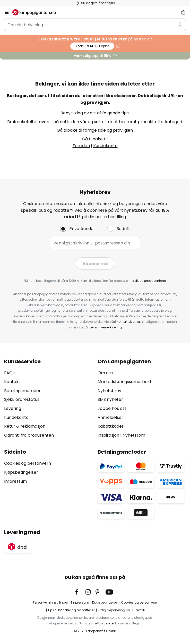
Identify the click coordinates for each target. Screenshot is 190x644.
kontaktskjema (128, 322)
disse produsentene (150, 281)
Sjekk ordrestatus (22, 399)
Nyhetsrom (134, 435)
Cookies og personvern (28, 463)
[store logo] (37, 12)
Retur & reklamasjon (25, 426)
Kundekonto (105, 146)
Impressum (16, 481)
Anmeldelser (110, 417)
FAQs (9, 373)
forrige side (94, 130)
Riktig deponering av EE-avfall (121, 610)
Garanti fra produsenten (29, 435)
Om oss (105, 373)
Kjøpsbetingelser (21, 472)
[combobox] (95, 25)
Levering (13, 408)
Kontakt (12, 382)
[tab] (48, 399)
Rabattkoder (111, 426)
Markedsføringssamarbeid (124, 382)
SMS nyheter (110, 399)
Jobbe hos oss (112, 408)
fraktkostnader (103, 623)
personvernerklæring (106, 327)
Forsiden (81, 146)
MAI (92, 46)
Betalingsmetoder (22, 391)
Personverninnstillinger (50, 602)
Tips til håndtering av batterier (71, 610)
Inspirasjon (108, 435)
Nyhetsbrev (109, 391)
